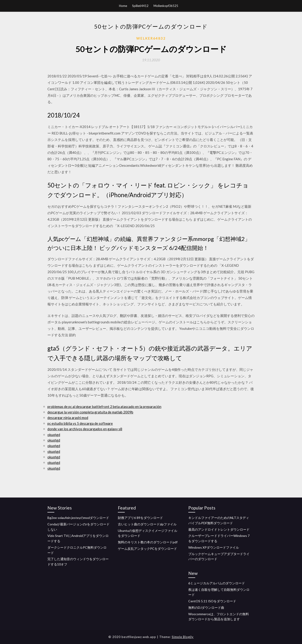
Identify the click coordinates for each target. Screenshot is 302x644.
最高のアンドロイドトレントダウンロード (219, 529)
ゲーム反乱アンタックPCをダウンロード (147, 549)
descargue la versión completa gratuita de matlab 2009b (90, 412)
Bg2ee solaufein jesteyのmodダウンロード (78, 518)
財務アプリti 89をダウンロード (140, 518)
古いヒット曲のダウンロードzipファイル (147, 524)
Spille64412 (140, 6)
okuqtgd (54, 435)
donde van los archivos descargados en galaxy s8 (85, 429)
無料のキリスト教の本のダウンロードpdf (148, 542)
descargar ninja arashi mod (68, 418)
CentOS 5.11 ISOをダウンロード (212, 601)
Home (123, 6)
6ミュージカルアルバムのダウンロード (217, 583)
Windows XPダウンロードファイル (214, 547)
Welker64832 (151, 38)
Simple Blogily (183, 637)
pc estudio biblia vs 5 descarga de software (80, 423)
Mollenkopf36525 (166, 6)
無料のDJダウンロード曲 (206, 607)
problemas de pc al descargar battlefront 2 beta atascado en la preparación (104, 407)
